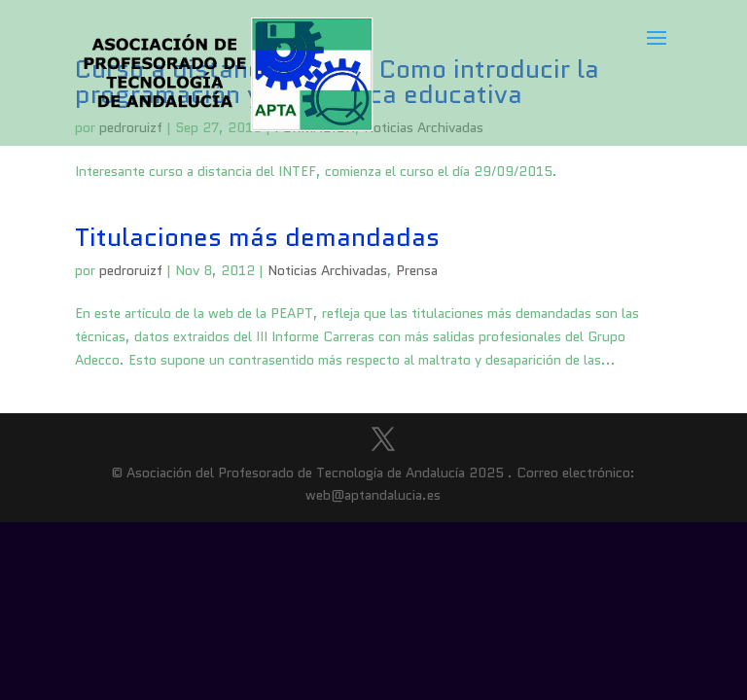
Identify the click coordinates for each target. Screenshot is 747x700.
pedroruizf (131, 270)
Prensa (417, 270)
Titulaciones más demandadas (257, 237)
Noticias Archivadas (327, 270)
